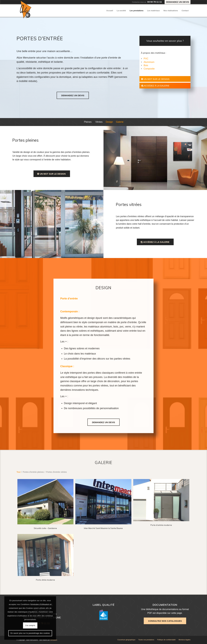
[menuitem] (177, 2)
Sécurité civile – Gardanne (45, 528)
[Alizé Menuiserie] (26, 9)
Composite (149, 69)
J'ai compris (30, 625)
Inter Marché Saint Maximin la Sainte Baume (103, 528)
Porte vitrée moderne (45, 580)
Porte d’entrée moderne (161, 525)
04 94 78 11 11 (155, 2)
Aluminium (149, 62)
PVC (146, 59)
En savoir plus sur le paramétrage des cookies (30, 633)
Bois (146, 65)
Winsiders (54, 640)
